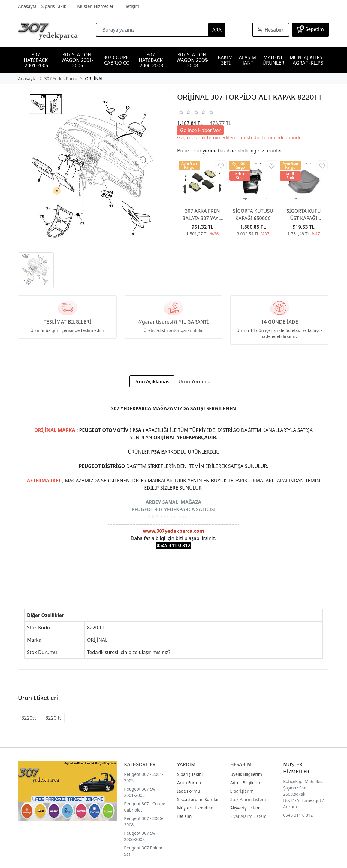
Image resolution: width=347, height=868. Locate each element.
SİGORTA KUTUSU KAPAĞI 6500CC (253, 215)
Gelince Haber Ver (200, 130)
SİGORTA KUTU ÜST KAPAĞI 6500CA (304, 215)
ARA (217, 30)
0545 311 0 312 (298, 815)
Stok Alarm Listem (248, 799)
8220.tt (53, 718)
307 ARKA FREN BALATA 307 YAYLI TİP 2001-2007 (202, 215)
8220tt (29, 718)
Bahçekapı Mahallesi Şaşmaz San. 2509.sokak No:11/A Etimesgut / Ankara (303, 794)
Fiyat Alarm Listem (248, 816)
